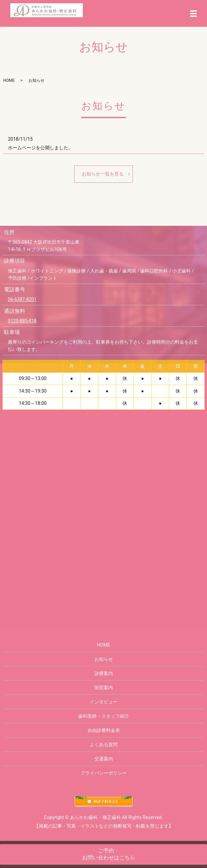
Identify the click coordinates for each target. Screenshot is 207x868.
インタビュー (104, 702)
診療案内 (104, 673)
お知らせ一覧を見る (103, 174)
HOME (9, 80)
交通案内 (104, 759)
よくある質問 (104, 745)
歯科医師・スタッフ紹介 (104, 716)
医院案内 (104, 688)
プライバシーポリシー (104, 773)
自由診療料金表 (104, 730)
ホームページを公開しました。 (40, 148)
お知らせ (104, 659)
